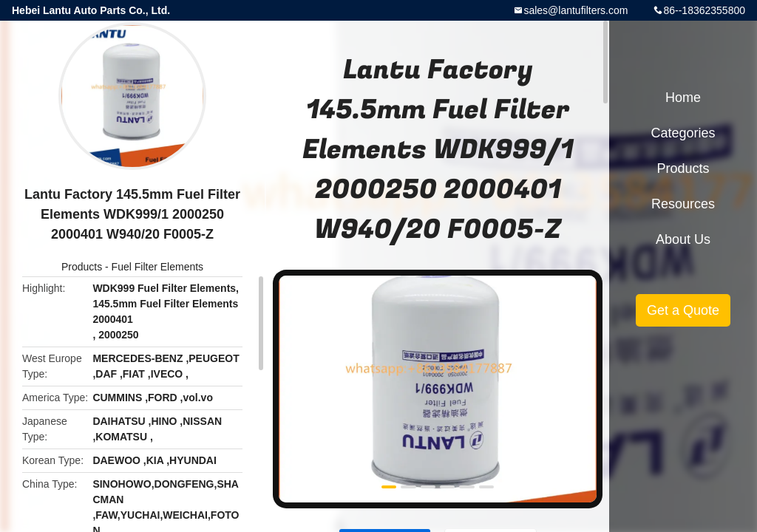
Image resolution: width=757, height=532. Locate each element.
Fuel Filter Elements (157, 267)
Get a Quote (683, 310)
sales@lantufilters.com (576, 10)
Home (683, 98)
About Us (683, 239)
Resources (683, 204)
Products (82, 267)
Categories (683, 133)
